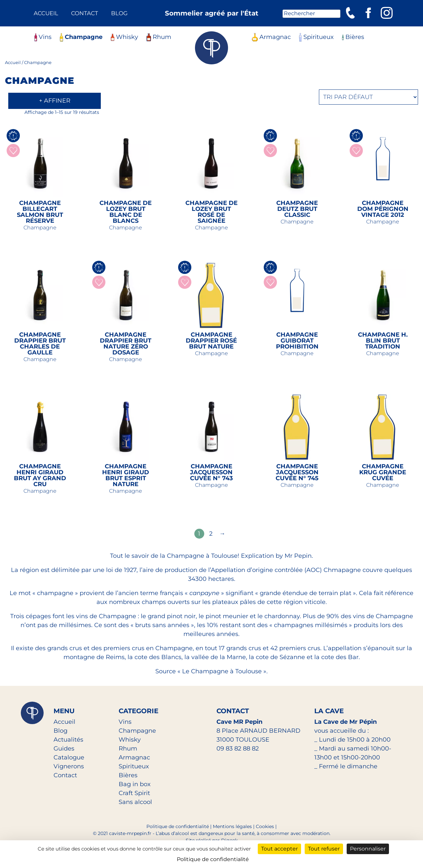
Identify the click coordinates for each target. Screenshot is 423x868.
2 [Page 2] (211, 534)
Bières (353, 37)
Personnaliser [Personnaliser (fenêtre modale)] (368, 849)
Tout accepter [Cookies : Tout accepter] (279, 849)
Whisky (124, 37)
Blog (119, 13)
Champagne (81, 37)
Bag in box (135, 784)
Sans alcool (135, 802)
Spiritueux (316, 37)
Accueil (46, 13)
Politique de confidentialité (178, 826)
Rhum (159, 37)
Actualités (68, 740)
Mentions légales (232, 826)
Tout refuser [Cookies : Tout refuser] (324, 849)
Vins (43, 37)
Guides (64, 749)
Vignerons (69, 766)
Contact (85, 13)
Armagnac (271, 37)
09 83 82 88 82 (238, 749)
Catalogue (69, 757)
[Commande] (368, 97)
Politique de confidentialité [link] (213, 859)
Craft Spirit (134, 793)
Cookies (265, 826)
